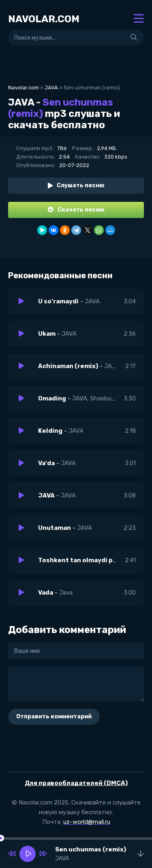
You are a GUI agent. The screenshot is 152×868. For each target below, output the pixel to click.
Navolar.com (24, 88)
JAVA (51, 88)
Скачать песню (76, 210)
